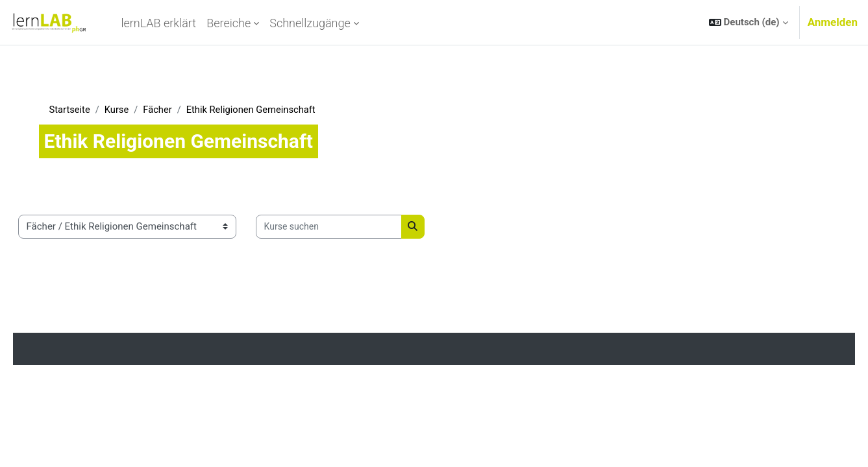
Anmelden (833, 22)
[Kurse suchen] (347, 227)
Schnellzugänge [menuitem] (310, 23)
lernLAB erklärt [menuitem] (158, 23)
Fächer (178, 110)
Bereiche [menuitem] (229, 23)
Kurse (136, 110)
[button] (749, 22)
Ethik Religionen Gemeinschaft (273, 110)
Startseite (89, 110)
